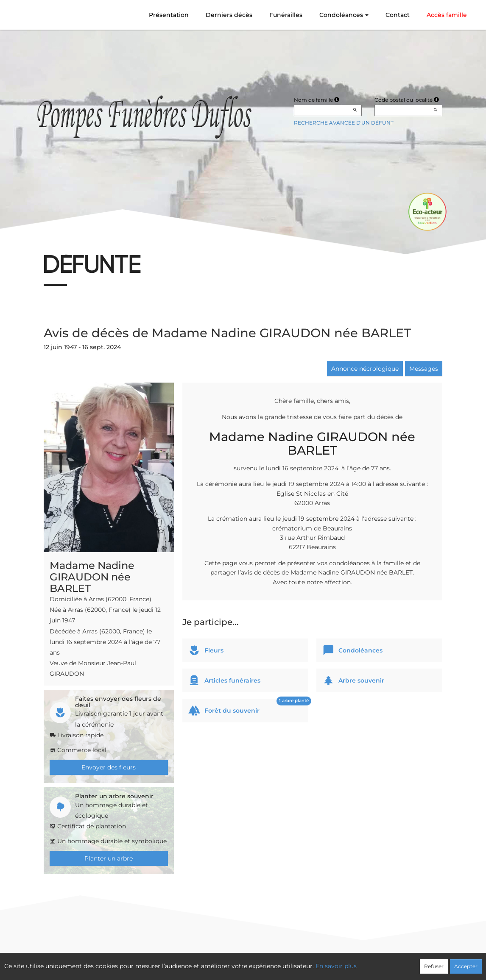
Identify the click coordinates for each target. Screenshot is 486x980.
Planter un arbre (109, 858)
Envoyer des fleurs (109, 767)
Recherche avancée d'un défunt (344, 123)
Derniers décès (229, 15)
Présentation (169, 15)
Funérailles (286, 15)
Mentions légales (320, 962)
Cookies (278, 962)
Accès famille (447, 15)
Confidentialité (239, 962)
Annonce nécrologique (365, 369)
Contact (398, 15)
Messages (424, 369)
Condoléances (344, 15)
